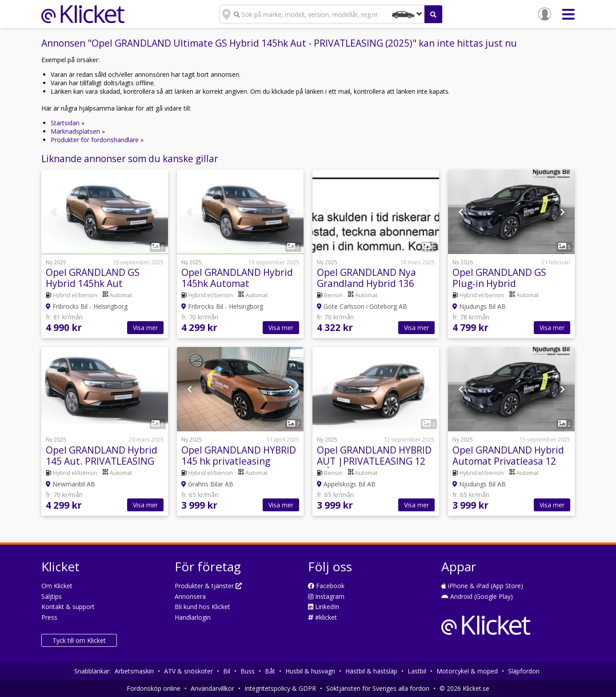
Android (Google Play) (477, 596)
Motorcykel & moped (467, 671)
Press (49, 617)
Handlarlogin (193, 617)
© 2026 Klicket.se (464, 688)
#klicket (322, 617)
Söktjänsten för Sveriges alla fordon (378, 688)
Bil (227, 671)
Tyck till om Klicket (79, 640)
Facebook (326, 586)
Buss (248, 671)
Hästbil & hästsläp (371, 671)
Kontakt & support (68, 607)
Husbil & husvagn (310, 671)
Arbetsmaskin (134, 671)
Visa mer (145, 328)
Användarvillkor (212, 688)
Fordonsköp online (154, 688)
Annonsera (190, 596)
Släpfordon (524, 671)
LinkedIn (324, 607)
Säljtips (52, 596)
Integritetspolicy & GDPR (280, 688)
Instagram (326, 596)
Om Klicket (57, 586)
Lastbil (417, 671)
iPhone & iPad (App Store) (482, 586)
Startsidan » (68, 123)
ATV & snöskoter (188, 671)
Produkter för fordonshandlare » (97, 140)
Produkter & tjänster (208, 586)
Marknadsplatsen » (78, 131)
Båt (270, 671)
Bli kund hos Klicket (202, 607)
